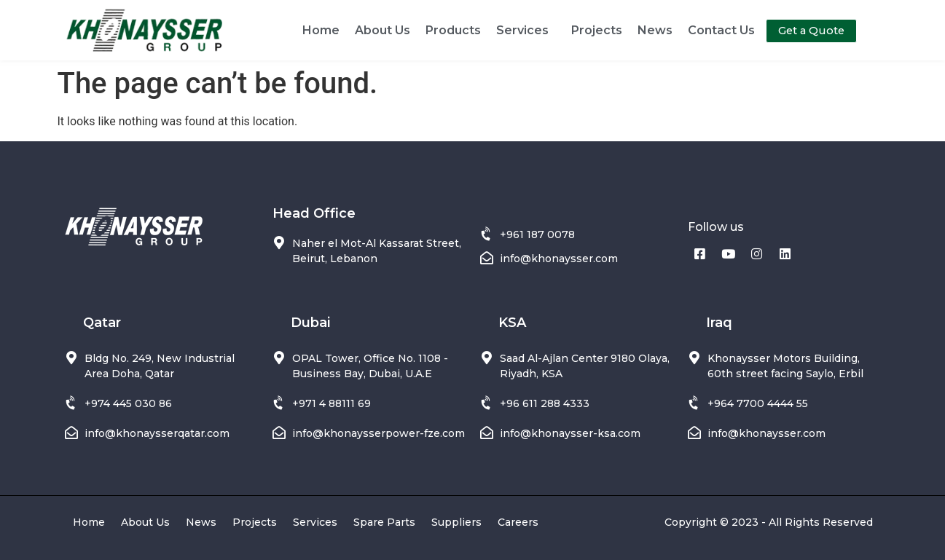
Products (453, 30)
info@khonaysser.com (559, 259)
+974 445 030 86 (128, 403)
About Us (383, 30)
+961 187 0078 (537, 234)
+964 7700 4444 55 (758, 403)
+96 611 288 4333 (545, 403)
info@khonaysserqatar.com (157, 433)
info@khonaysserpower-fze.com (379, 433)
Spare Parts (384, 522)
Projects (597, 30)
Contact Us (721, 30)
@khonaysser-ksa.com (580, 433)
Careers (518, 522)
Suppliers (456, 522)
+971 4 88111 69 (332, 403)
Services (526, 31)
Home (321, 30)
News (655, 30)
